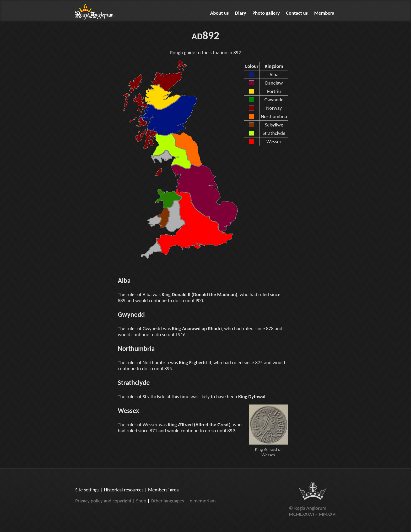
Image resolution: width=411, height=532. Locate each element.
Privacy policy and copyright (103, 501)
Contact (297, 13)
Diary (241, 13)
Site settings (87, 490)
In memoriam (202, 501)
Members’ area (163, 490)
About (220, 13)
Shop (141, 501)
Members (324, 13)
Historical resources (124, 490)
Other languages (167, 501)
